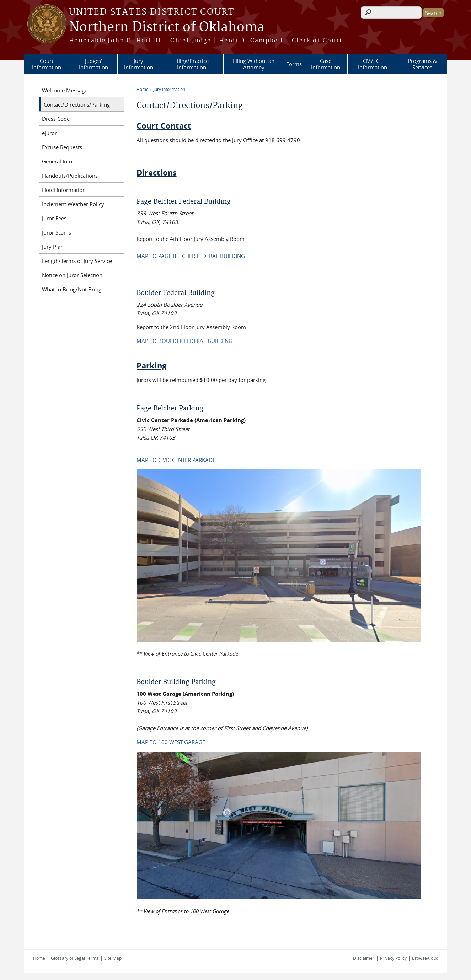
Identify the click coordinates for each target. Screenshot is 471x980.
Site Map (113, 958)
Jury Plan (53, 247)
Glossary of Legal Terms (75, 958)
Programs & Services (422, 64)
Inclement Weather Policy (73, 204)
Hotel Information (64, 190)
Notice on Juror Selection (72, 275)
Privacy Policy (394, 958)
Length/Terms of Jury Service (77, 261)
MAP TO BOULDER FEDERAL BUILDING (184, 341)
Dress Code (56, 119)
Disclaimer (364, 958)
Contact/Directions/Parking (77, 104)
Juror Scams (57, 232)
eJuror (49, 133)
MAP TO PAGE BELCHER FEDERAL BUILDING (191, 256)
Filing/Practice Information (191, 64)
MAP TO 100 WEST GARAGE (171, 742)
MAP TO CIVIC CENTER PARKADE (176, 460)
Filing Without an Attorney (254, 64)
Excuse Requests (62, 147)
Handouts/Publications (70, 176)
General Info (57, 161)
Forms (294, 64)
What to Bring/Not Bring (72, 289)
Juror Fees (54, 218)
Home (143, 89)
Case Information (326, 64)
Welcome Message (65, 90)
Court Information (47, 64)
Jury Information (139, 64)
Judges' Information (93, 64)
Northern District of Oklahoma (167, 27)
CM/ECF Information (373, 64)
